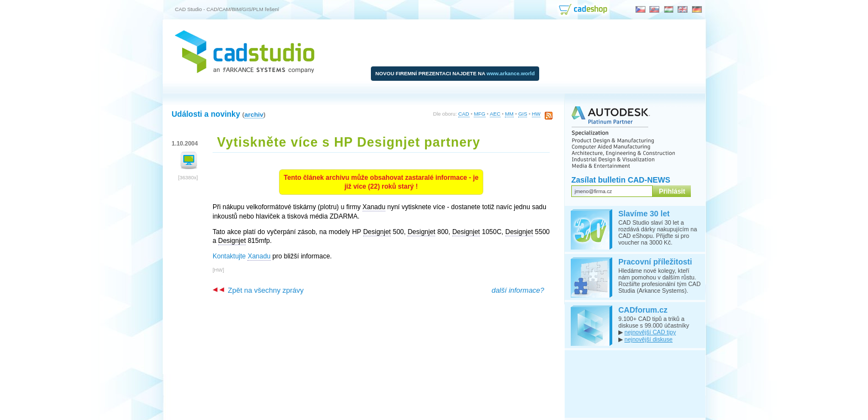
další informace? (518, 290)
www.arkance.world (511, 74)
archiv (254, 114)
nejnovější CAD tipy (650, 332)
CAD (464, 114)
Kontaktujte (242, 256)
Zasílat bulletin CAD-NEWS (621, 180)
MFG (480, 114)
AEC (495, 114)
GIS (523, 114)
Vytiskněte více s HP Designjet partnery (349, 142)
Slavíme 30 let (644, 214)
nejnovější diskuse (649, 339)
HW (536, 114)
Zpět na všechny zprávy (258, 290)
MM (509, 114)
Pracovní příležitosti (655, 262)
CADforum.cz (643, 310)
